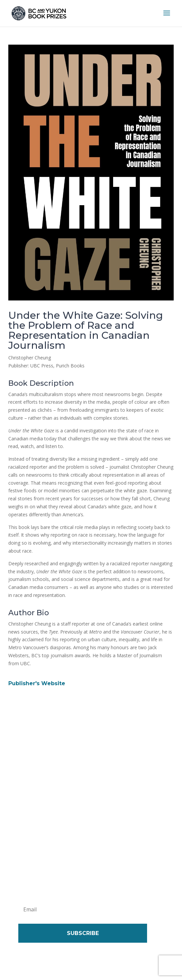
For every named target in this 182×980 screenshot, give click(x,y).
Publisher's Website (37, 683)
